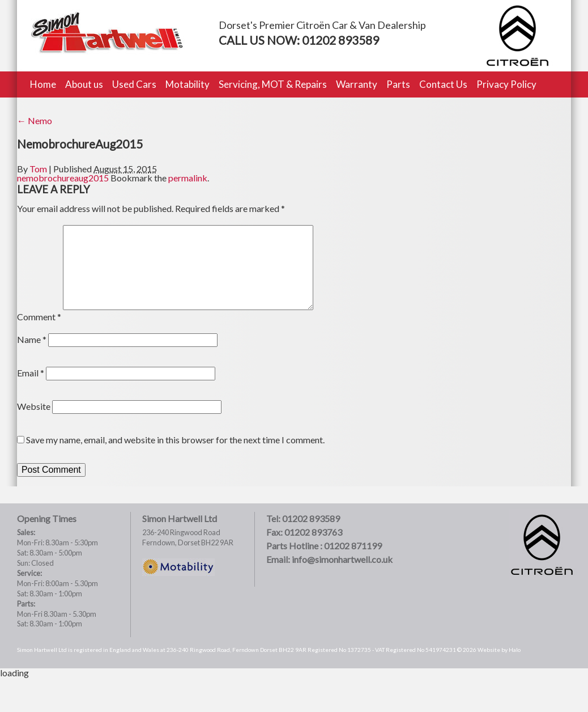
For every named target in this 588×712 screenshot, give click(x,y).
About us (84, 84)
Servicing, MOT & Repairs (273, 84)
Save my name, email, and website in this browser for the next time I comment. (175, 440)
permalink (188, 178)
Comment (39, 317)
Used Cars (134, 84)
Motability (188, 84)
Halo (515, 650)
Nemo (35, 120)
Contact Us (443, 84)
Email (31, 373)
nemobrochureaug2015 (63, 178)
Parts (398, 84)
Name (32, 339)
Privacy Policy (506, 84)
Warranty (357, 84)
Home (43, 84)
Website (34, 406)
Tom (38, 169)
